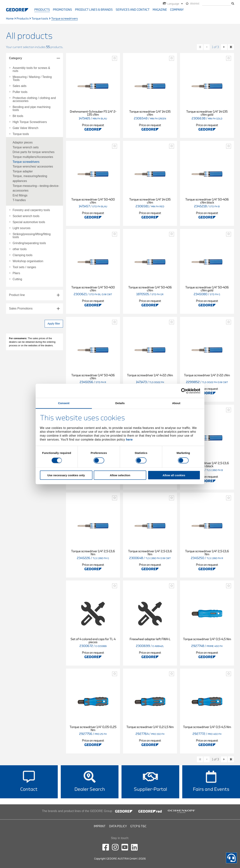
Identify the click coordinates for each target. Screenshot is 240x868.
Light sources (21, 228)
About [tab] (176, 403)
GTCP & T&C (138, 826)
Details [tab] (120, 403)
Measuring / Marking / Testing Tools (32, 78)
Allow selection (120, 475)
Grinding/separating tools (29, 243)
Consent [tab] (64, 403)
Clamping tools (22, 255)
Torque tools (40, 19)
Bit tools (18, 116)
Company (177, 10)
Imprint (100, 826)
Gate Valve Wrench (25, 128)
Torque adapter (23, 171)
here (129, 439)
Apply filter (54, 324)
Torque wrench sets (26, 147)
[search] (216, 4)
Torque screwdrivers (26, 162)
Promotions (62, 10)
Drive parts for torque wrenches (33, 152)
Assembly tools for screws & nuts (31, 69)
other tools (20, 249)
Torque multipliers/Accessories (33, 157)
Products (42, 10)
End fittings (20, 195)
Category (15, 58)
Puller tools (20, 92)
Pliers (16, 273)
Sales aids (19, 86)
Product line (17, 295)
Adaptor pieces (23, 142)
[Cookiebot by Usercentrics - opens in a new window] (184, 391)
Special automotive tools (29, 222)
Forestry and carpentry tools (31, 210)
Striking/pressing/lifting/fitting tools (32, 236)
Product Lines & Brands (94, 10)
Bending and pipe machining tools (31, 109)
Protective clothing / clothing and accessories (34, 100)
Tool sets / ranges (24, 267)
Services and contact (133, 10)
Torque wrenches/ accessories (33, 166)
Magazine (160, 10)
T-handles (19, 200)
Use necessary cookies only (66, 475)
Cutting (17, 279)
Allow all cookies (174, 475)
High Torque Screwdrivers (30, 122)
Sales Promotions (21, 308)
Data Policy (118, 826)
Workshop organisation (28, 261)
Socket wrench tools (26, 216)
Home (10, 19)
